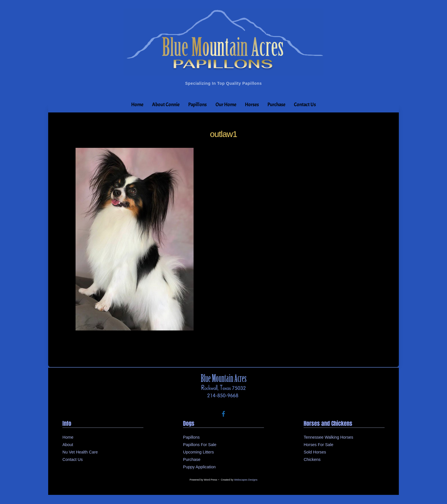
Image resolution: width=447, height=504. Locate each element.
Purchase (276, 105)
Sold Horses (315, 452)
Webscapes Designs (246, 480)
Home (137, 105)
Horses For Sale (318, 445)
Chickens (312, 459)
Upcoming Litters (198, 452)
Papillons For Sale (200, 445)
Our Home (226, 105)
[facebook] (223, 413)
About (68, 445)
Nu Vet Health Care (80, 452)
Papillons (197, 105)
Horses (252, 105)
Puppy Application (199, 467)
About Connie (166, 105)
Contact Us (305, 105)
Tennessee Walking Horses (328, 437)
